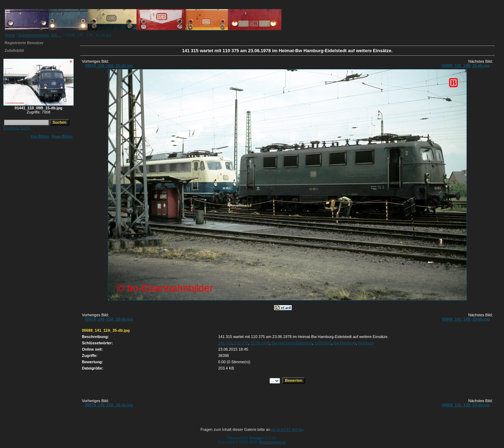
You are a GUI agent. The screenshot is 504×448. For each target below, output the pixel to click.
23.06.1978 (260, 343)
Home (10, 35)
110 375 (241, 343)
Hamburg (366, 343)
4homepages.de (272, 442)
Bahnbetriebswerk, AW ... (40, 35)
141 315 (225, 343)
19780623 (323, 343)
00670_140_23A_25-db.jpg (109, 66)
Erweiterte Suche (17, 128)
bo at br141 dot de (287, 429)
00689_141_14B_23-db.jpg (465, 66)
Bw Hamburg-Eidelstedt (292, 343)
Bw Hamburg (345, 343)
